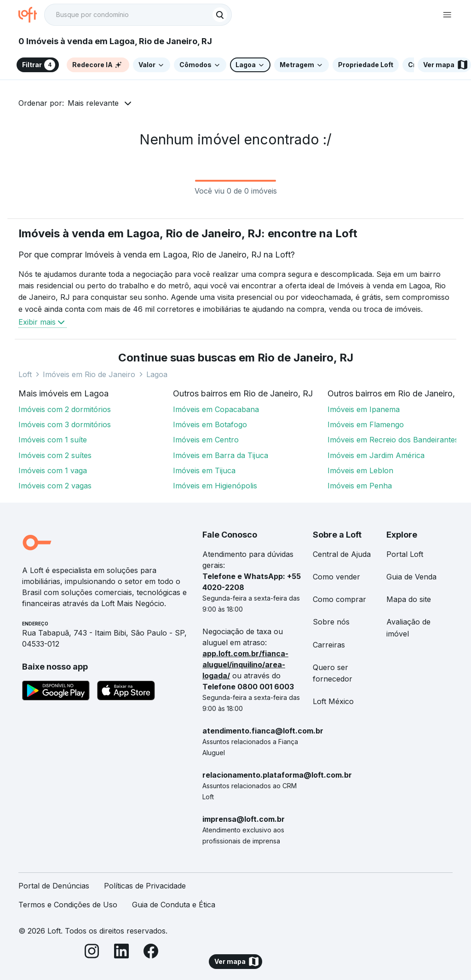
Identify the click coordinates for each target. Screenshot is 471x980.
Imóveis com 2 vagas (55, 486)
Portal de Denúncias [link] (54, 886)
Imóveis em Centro (206, 440)
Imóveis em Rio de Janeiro (89, 374)
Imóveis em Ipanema (364, 409)
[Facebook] (151, 953)
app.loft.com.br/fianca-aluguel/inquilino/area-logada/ (245, 665)
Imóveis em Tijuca (204, 470)
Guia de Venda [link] (411, 577)
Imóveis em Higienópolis (215, 486)
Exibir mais (43, 322)
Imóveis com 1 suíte (53, 440)
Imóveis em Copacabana (216, 409)
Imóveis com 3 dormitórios (65, 424)
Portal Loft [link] (405, 554)
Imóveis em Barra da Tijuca (221, 455)
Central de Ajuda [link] (342, 554)
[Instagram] (92, 953)
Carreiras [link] (329, 645)
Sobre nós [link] (331, 622)
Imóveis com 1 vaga (53, 470)
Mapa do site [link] (409, 599)
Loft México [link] (333, 701)
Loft (25, 374)
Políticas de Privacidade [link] (145, 886)
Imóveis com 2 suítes (55, 455)
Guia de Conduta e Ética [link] (174, 905)
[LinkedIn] (121, 953)
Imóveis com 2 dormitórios (65, 409)
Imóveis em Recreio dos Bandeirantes (393, 440)
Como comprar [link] (339, 599)
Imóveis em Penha (360, 486)
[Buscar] (220, 15)
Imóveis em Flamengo (366, 424)
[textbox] (138, 15)
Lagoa (157, 374)
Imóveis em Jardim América (376, 455)
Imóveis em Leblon (360, 470)
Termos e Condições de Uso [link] (68, 905)
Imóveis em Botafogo (210, 424)
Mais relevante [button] (93, 103)
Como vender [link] (336, 577)
